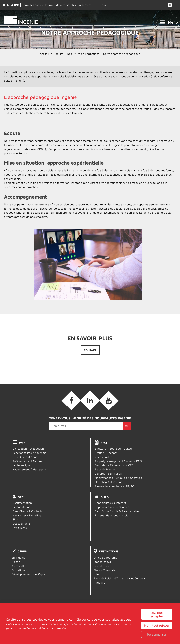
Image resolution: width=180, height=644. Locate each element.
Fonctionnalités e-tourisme (29, 453)
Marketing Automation (108, 482)
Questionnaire (21, 524)
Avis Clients (20, 528)
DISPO (105, 497)
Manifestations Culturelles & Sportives (118, 478)
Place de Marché (105, 469)
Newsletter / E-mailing (27, 515)
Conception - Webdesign (28, 448)
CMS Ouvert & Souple (26, 457)
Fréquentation (21, 507)
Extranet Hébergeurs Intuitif (112, 515)
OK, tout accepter (157, 625)
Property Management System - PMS (118, 461)
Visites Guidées (104, 457)
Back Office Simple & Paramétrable (117, 511)
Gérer (22, 551)
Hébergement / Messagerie (30, 469)
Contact (90, 350)
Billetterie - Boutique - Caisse (113, 448)
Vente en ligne (22, 465)
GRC (21, 497)
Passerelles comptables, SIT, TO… (115, 486)
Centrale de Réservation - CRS (114, 465)
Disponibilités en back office (112, 507)
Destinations (109, 551)
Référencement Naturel (27, 461)
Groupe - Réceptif (106, 453)
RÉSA (104, 443)
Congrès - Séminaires (108, 474)
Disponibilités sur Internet (110, 503)
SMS (15, 519)
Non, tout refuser (157, 636)
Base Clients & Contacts (27, 511)
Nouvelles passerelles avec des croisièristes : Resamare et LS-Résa (64, 5)
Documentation (22, 503)
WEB (22, 443)
